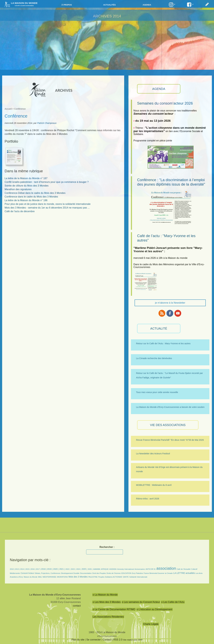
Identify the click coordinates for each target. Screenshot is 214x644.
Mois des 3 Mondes (78, 577)
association (166, 568)
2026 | (90, 569)
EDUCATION (126, 573)
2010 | (12, 569)
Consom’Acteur (27, 573)
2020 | (56, 569)
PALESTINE (93, 577)
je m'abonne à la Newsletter (170, 303)
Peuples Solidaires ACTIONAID (110, 577)
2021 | (62, 569)
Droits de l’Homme (114, 573)
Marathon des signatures (18, 189)
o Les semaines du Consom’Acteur (141, 602)
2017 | (38, 569)
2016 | (33, 569)
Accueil (8, 109)
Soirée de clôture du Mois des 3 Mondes (27, 186)
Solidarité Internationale (138, 577)
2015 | (28, 569)
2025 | (84, 569)
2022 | (68, 569)
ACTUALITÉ (159, 328)
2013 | (18, 569)
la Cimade (169, 573)
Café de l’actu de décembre (20, 211)
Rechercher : (107, 547)
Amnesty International (126, 569)
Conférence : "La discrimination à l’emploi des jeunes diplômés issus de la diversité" (171, 182)
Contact (107, 640)
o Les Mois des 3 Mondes (107, 602)
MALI (40, 577)
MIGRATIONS (62, 577)
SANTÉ (126, 577)
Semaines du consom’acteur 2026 (165, 103)
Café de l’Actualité (183, 569)
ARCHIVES (102, 16)
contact (77, 606)
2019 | (50, 569)
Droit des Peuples (99, 573)
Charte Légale (151, 624)
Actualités (109, 5)
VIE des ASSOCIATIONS (168, 425)
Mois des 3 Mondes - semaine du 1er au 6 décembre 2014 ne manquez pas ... (47, 208)
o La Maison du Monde (105, 595)
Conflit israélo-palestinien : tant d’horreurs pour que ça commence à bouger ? (47, 182)
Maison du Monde (31, 577)
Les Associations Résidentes (108, 617)
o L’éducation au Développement (154, 609)
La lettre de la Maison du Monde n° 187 (26, 178)
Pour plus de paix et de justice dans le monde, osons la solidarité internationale (48, 204)
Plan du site (78, 640)
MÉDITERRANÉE (50, 577)
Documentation (86, 573)
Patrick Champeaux (47, 123)
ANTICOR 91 (151, 569)
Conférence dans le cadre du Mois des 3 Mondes (31, 197)
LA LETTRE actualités (184, 573)
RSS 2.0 (118, 640)
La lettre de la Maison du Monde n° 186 (26, 200)
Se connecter (94, 640)
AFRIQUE (105, 569)
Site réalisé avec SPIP (133, 640)
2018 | (44, 569)
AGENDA (159, 89)
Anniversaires (140, 569)
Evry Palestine (138, 573)
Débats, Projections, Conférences (47, 573)
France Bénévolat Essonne (154, 573)
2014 (117, 16)
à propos (67, 5)
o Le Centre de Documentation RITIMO (114, 609)
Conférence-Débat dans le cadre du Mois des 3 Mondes (35, 193)
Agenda (147, 5)
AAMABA (97, 569)
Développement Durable (70, 573)
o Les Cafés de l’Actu (173, 602)
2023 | (73, 569)
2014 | (23, 569)
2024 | (79, 569)
